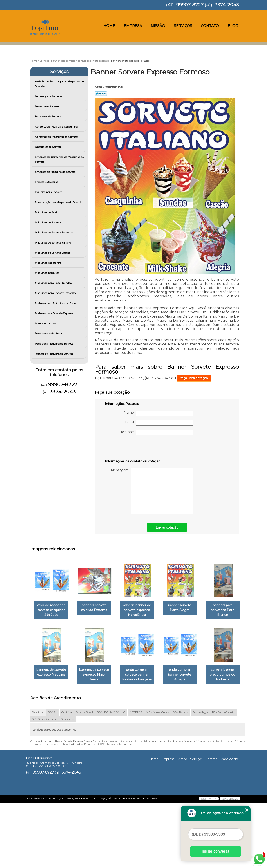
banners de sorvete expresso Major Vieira (141, 675)
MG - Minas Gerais (158, 777)
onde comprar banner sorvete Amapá (52, 740)
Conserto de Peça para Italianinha (57, 127)
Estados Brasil (84, 777)
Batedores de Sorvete (48, 116)
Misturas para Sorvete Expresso (55, 313)
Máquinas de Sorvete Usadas (53, 253)
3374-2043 (227, 5)
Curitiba (67, 777)
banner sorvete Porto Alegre (186, 608)
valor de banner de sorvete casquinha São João (52, 610)
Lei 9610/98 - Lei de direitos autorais (112, 809)
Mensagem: (152, 491)
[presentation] (133, 448)
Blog (233, 26)
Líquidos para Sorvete (49, 192)
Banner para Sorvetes (49, 96)
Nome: (158, 413)
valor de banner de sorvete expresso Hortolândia (141, 610)
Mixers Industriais (46, 323)
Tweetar (101, 94)
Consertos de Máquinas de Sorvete (57, 137)
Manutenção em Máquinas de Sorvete (59, 202)
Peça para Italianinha (49, 333)
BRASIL (53, 777)
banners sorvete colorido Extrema (97, 608)
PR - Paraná (181, 777)
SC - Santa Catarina (45, 784)
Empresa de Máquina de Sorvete (55, 172)
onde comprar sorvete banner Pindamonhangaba (186, 675)
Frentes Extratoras (47, 182)
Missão (158, 26)
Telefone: (157, 433)
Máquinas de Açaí (46, 212)
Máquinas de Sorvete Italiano (53, 243)
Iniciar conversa (216, 851)
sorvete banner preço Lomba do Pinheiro (97, 740)
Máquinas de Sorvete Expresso (54, 232)
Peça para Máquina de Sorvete (54, 344)
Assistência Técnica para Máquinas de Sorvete (59, 84)
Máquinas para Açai (48, 273)
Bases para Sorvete (47, 106)
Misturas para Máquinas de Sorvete (57, 303)
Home (109, 26)
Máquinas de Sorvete (48, 222)
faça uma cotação (194, 378)
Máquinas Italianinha (49, 263)
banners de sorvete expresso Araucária (97, 673)
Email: (159, 423)
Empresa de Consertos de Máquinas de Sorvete (59, 159)
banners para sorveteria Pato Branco (52, 675)
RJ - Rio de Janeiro (224, 777)
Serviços (183, 26)
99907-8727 (190, 5)
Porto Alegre (200, 777)
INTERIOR (136, 777)
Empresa (133, 26)
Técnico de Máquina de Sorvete (54, 354)
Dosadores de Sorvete (49, 147)
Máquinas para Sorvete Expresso (56, 293)
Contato (210, 26)
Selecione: (38, 777)
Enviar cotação (167, 527)
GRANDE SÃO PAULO (111, 777)
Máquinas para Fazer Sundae (54, 283)
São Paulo (67, 784)
